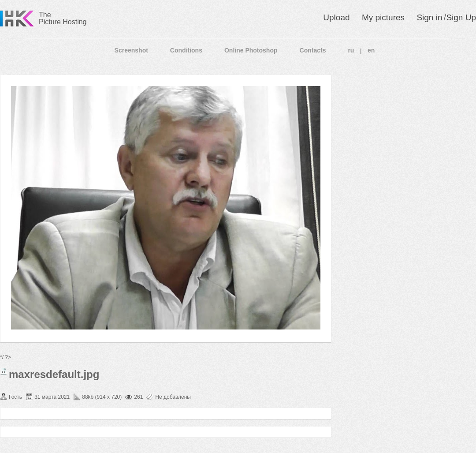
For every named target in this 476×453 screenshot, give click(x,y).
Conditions (186, 50)
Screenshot (131, 50)
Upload (336, 17)
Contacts (313, 50)
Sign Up (461, 17)
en (371, 50)
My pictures (383, 17)
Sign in (429, 17)
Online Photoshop (251, 50)
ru (351, 50)
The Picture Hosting (63, 18)
